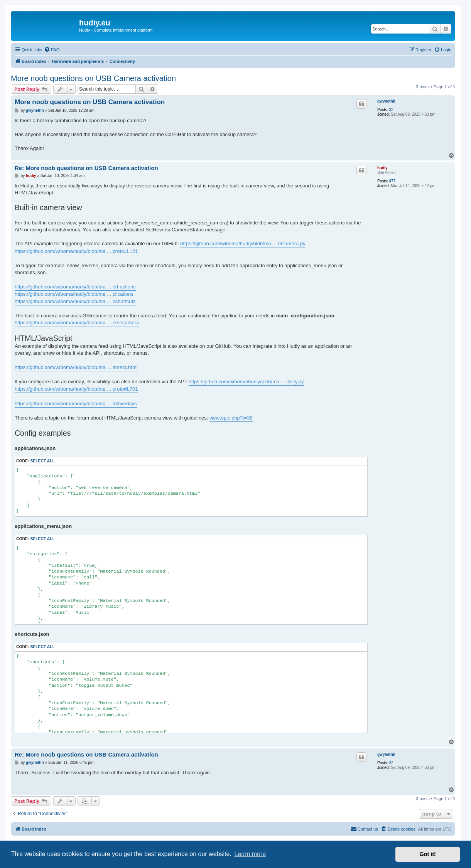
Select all (42, 461)
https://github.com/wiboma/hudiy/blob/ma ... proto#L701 (76, 389)
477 (392, 181)
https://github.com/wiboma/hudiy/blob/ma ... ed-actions (75, 287)
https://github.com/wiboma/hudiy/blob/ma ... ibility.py (246, 382)
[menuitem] (52, 50)
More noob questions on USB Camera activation (93, 78)
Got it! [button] (428, 854)
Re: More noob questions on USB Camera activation (86, 168)
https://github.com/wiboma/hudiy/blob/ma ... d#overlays (76, 404)
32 (391, 110)
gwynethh (386, 101)
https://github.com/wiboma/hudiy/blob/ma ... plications (74, 294)
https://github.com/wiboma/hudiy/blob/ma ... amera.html (76, 367)
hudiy (382, 168)
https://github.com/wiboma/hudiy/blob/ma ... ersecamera (77, 323)
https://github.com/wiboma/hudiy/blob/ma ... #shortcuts (75, 301)
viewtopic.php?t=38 (231, 418)
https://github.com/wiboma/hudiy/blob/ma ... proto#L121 (76, 251)
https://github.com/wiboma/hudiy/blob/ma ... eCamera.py (243, 244)
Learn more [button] (250, 854)
